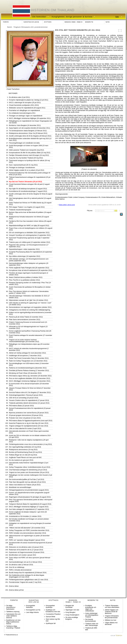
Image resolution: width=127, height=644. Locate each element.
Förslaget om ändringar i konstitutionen (22, 168)
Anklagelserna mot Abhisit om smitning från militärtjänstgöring (29, 310)
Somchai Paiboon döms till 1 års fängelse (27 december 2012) (30, 392)
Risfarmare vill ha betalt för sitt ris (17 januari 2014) (26, 550)
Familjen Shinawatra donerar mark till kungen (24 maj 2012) (29, 155)
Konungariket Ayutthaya (50, 606)
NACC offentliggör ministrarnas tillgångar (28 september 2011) (30, 118)
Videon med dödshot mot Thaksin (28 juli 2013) (25, 485)
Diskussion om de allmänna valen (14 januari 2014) (26, 547)
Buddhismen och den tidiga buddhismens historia (13, 622)
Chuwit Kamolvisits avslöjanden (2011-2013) (24, 105)
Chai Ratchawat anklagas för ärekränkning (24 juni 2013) (28, 470)
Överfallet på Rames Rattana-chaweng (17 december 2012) (29, 371)
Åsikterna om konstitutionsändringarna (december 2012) (28, 368)
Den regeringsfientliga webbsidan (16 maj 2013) (25, 447)
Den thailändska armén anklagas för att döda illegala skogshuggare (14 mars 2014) (27, 576)
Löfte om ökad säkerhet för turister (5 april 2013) (25, 428)
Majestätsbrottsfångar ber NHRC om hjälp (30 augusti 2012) (29, 226)
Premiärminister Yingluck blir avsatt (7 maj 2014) (25, 582)
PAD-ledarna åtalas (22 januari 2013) (21, 406)
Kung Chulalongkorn (72, 615)
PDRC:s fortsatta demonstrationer (20, 570)
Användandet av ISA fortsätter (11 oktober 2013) (25, 516)
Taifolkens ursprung (13, 612)
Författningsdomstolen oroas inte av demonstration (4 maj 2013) (30, 444)
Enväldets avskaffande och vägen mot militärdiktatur (91, 608)
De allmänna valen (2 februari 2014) (21, 565)
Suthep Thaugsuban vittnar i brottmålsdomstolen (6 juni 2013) (30, 467)
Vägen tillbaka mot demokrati (111, 624)
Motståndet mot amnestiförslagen (20, 487)
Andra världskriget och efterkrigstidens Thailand (92, 615)
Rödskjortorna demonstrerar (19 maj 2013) (23, 450)
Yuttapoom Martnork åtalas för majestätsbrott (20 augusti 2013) (30, 504)
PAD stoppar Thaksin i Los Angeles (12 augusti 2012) (27, 207)
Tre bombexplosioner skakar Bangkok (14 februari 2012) (28, 131)
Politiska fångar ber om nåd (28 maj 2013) (23, 455)
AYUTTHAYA (48, 22)
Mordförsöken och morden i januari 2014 (22, 555)
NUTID (108, 22)
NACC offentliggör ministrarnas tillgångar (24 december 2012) (30, 381)
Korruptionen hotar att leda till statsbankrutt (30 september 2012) (31, 270)
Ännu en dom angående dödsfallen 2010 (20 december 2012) (30, 378)
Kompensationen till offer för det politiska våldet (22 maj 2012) (30, 153)
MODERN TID (89, 22)
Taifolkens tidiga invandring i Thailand (13, 627)
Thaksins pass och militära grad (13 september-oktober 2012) (30, 242)
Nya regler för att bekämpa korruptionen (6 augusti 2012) (28, 189)
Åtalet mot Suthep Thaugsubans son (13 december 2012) (28, 361)
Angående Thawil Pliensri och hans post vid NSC (25, 457)
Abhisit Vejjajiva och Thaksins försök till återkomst (112, 612)
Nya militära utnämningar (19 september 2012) (25, 256)
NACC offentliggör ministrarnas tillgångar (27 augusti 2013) (29, 507)
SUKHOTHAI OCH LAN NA (31, 22)
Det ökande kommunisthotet (90, 620)
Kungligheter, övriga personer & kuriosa (73, 17)
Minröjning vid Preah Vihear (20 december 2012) (25, 373)
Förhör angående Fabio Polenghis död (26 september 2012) (29, 268)
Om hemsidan (40, 17)
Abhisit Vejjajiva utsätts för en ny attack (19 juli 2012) (27, 170)
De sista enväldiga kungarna (72, 618)
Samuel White (50, 617)
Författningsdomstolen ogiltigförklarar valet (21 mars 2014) (28, 580)
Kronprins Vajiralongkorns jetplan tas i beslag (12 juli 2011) (29, 100)
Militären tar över (111, 620)
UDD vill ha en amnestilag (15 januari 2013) (24, 398)
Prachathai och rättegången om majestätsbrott (24, 110)
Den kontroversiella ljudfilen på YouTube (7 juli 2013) (27, 479)
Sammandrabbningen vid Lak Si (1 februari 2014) (25, 562)
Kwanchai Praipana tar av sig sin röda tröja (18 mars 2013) (29, 423)
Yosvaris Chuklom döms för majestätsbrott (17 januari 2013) (29, 400)
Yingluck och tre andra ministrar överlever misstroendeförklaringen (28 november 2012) (24, 341)
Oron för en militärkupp (17, 567)
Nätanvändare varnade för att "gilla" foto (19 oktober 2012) (28, 300)
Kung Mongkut (70, 612)
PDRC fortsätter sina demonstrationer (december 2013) (27, 533)
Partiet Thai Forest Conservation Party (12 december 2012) (29, 358)
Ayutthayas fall (51, 623)
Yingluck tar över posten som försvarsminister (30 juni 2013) (29, 472)
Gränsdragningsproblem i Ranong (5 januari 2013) (26, 395)
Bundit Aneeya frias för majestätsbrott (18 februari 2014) (28, 573)
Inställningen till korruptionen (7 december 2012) (25, 356)
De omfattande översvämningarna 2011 (22, 113)
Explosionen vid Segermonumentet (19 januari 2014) (27, 552)
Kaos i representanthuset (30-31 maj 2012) (23, 165)
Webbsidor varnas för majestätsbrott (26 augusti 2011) (27, 108)
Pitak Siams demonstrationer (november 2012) (25, 320)
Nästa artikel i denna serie (67, 205)
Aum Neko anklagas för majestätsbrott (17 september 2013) (29, 509)
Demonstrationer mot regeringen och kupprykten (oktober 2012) (30, 307)
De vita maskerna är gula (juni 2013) (21, 460)
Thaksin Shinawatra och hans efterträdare (112, 606)
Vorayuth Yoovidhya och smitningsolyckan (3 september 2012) (30, 235)
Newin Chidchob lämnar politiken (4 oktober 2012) (26, 277)
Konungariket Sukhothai (30, 606)
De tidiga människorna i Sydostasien (11, 607)
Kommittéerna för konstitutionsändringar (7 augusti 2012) (28, 191)
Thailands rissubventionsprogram (20, 210)
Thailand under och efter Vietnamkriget (92, 625)
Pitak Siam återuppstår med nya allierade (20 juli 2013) (27, 482)
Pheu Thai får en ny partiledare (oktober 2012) (24, 280)
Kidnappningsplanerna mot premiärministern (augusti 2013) (29, 490)
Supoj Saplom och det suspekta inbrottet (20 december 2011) (29, 128)
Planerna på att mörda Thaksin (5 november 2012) (26, 317)
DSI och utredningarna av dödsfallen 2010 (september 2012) (29, 233)
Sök (118, 17)
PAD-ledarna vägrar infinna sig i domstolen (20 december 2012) (30, 376)
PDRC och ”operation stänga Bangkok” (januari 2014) (27, 540)
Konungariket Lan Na (33, 610)
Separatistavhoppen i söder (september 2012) (24, 249)
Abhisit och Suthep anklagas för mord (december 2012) (27, 353)
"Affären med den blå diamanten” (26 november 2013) (27, 528)
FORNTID (6, 22)
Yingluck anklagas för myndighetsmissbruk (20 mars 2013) (28, 426)
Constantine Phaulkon (53, 614)
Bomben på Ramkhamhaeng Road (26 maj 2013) (25, 452)
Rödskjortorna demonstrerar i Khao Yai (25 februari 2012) (28, 133)
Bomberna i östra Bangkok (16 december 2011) (25, 125)
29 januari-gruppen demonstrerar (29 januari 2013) (26, 415)
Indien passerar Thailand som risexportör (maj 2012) (26, 150)
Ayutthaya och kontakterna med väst (53, 611)
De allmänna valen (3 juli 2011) (19, 97)
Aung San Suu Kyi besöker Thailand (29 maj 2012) (26, 158)
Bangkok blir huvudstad (70, 606)
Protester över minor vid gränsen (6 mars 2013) (25, 418)
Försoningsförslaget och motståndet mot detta (24, 143)
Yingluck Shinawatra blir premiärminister (112, 617)
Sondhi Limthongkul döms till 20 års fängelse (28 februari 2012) (30, 136)
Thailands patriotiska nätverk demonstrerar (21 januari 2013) (29, 403)
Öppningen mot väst (72, 610)
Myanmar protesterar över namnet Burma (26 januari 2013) (29, 413)
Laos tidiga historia (32, 612)
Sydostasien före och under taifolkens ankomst (13, 616)
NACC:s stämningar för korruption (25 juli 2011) (25, 103)
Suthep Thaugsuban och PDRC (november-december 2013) (29, 530)
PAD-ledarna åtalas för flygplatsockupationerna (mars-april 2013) (31, 421)
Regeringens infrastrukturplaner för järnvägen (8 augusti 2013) (30, 497)
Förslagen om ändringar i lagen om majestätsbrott (26, 116)
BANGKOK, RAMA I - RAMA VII (73, 22)
